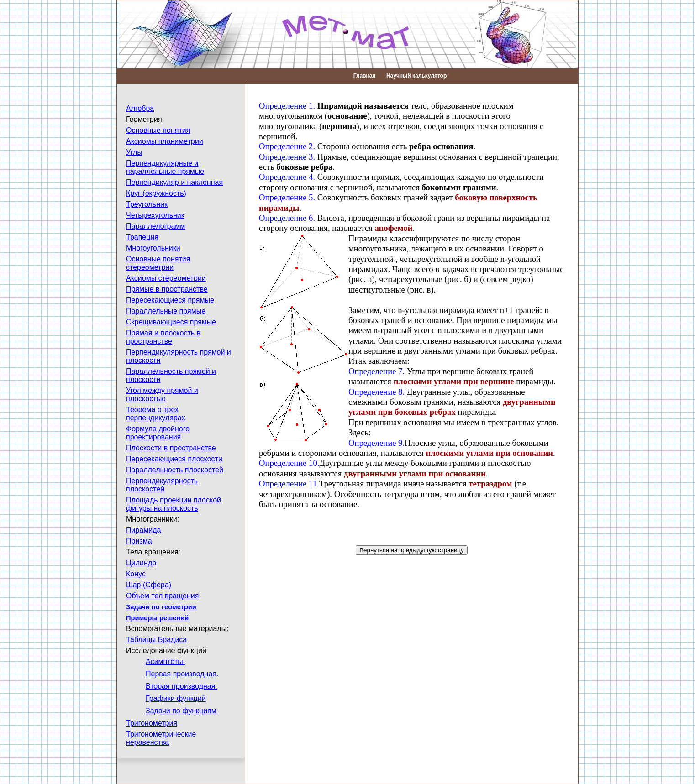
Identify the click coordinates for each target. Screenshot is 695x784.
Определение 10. (289, 463)
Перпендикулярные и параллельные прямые (165, 167)
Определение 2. (287, 146)
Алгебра (140, 108)
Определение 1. (287, 106)
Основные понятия (158, 130)
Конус (136, 574)
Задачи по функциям (181, 711)
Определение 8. (376, 392)
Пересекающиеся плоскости (174, 459)
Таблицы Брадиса (156, 640)
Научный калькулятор (416, 76)
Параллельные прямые (166, 311)
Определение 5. (287, 197)
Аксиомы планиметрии (165, 141)
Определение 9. (376, 443)
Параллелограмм (155, 226)
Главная (365, 76)
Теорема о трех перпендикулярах (156, 414)
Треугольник (147, 204)
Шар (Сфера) (149, 585)
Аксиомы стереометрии (166, 278)
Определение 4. (287, 177)
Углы (134, 152)
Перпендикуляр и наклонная (174, 182)
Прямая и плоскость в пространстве (163, 337)
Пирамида (143, 530)
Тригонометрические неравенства (161, 738)
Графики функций (176, 698)
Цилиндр (141, 563)
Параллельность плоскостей (175, 470)
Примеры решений (157, 618)
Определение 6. (287, 218)
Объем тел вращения (162, 596)
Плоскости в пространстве (171, 448)
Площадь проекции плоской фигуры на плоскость (174, 504)
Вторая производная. (182, 686)
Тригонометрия (152, 723)
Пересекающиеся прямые (170, 300)
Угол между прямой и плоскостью (162, 395)
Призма (139, 541)
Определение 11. (289, 483)
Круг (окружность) (156, 193)
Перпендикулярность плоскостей (162, 485)
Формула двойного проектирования (158, 433)
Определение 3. (287, 157)
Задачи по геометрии (161, 607)
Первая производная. (182, 674)
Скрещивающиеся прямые (171, 322)
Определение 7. (376, 371)
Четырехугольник (155, 215)
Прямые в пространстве (167, 289)
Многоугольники (153, 248)
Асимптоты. (165, 661)
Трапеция (142, 237)
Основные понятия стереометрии (158, 263)
